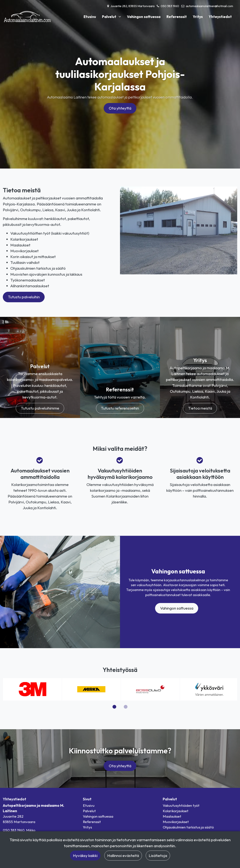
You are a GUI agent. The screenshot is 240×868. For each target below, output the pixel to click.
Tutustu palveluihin (24, 297)
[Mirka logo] (91, 689)
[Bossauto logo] (150, 689)
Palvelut (109, 17)
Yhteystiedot (220, 17)
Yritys (198, 17)
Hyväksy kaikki (85, 855)
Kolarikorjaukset (176, 811)
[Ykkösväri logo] (209, 689)
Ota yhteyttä (120, 108)
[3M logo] (32, 689)
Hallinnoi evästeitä (123, 855)
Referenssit (177, 17)
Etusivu (90, 17)
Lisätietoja (158, 855)
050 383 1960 (170, 6)
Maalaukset (172, 816)
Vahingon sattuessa (144, 17)
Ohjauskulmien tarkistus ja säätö (188, 827)
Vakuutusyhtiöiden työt (181, 805)
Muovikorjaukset (176, 822)
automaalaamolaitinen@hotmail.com (209, 6)
